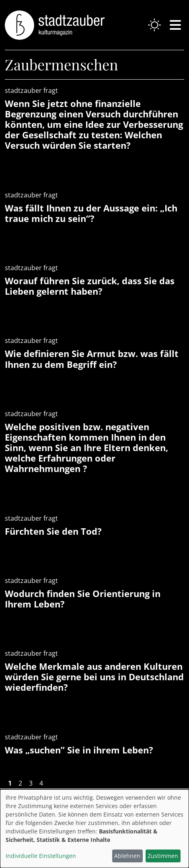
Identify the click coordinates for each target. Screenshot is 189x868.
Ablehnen (127, 856)
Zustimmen (163, 856)
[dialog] (94, 829)
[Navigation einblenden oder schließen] (175, 25)
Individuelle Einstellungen (41, 856)
